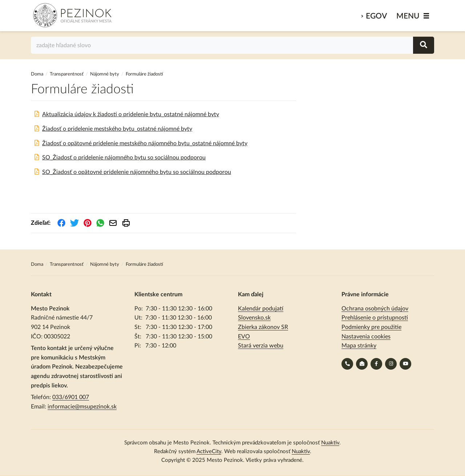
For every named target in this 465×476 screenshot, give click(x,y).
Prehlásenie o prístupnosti (375, 318)
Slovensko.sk (254, 318)
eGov (376, 16)
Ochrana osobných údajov (375, 309)
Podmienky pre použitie (371, 327)
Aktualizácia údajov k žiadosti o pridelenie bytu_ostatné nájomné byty (131, 114)
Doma (38, 74)
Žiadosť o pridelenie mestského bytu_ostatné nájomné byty (117, 129)
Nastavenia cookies (366, 337)
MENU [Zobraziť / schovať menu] (408, 16)
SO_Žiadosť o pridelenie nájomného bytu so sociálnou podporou (124, 158)
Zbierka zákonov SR (263, 327)
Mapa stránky (359, 346)
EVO (244, 337)
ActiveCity (209, 451)
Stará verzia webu (261, 346)
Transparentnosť (67, 74)
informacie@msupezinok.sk (82, 407)
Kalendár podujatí (261, 309)
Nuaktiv (330, 443)
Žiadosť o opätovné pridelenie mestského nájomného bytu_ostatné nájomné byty (145, 143)
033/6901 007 (71, 397)
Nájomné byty (105, 74)
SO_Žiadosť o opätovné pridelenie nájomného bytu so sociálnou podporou (137, 172)
